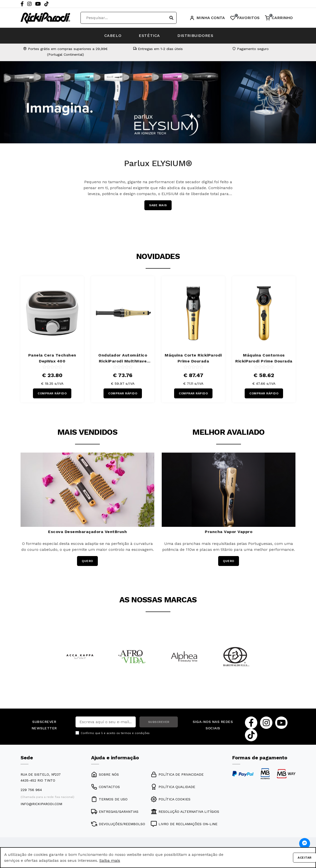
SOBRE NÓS (105, 774)
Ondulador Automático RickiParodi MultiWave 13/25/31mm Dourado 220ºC (123, 358)
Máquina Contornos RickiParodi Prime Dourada (264, 358)
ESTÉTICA (149, 36)
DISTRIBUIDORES (195, 36)
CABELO (113, 36)
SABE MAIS (158, 205)
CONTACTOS (105, 787)
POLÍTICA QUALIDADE (173, 787)
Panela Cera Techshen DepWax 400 (52, 358)
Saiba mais (110, 860)
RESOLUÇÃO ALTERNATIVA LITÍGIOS (185, 812)
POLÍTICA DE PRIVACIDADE (177, 774)
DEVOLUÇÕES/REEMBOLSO (118, 824)
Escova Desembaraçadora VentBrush (87, 532)
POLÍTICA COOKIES (171, 799)
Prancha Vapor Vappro (229, 532)
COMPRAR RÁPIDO (52, 393)
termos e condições (135, 733)
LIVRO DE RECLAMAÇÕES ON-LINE (184, 824)
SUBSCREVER (159, 722)
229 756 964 (31, 790)
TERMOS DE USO (109, 799)
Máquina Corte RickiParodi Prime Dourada (193, 358)
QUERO (87, 561)
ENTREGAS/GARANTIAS (115, 812)
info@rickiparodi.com (41, 804)
